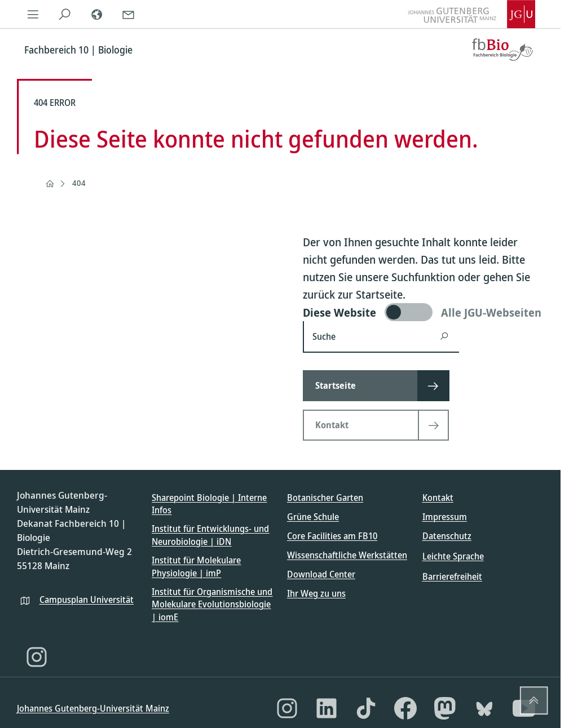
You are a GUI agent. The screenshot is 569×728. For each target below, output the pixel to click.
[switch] (423, 312)
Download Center (321, 574)
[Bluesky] (484, 708)
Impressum (445, 517)
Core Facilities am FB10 (332, 536)
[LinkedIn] (327, 708)
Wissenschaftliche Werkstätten (347, 555)
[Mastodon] (445, 708)
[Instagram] (37, 657)
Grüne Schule (313, 517)
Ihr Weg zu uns (316, 593)
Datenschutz (447, 536)
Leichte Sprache (453, 556)
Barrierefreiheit (452, 576)
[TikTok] (366, 708)
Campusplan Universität (87, 600)
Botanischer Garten (325, 498)
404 (79, 183)
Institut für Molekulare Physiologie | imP (196, 566)
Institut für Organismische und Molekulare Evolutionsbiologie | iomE (212, 604)
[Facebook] (405, 708)
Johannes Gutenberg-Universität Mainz (93, 708)
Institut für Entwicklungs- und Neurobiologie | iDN (210, 535)
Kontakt (438, 498)
